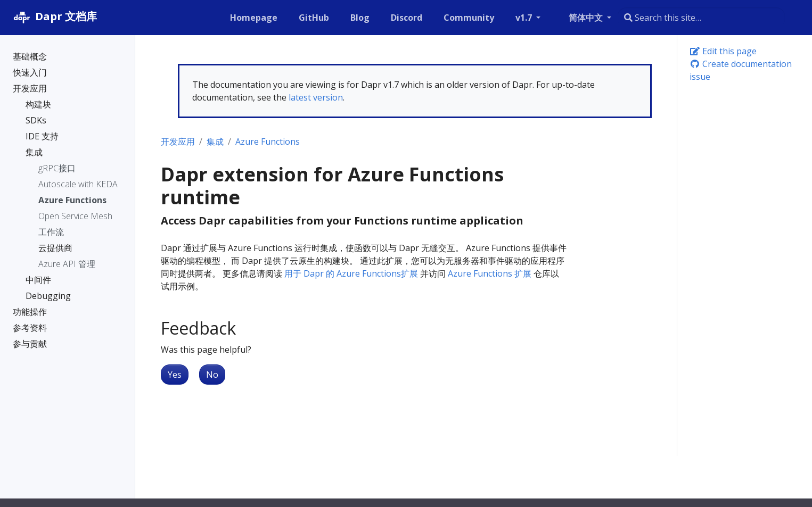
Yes (175, 375)
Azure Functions (268, 142)
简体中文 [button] (587, 18)
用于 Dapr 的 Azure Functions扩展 (351, 273)
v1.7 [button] (525, 18)
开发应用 (178, 142)
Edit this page (723, 51)
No (212, 375)
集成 (215, 142)
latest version (316, 97)
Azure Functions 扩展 (490, 273)
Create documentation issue (741, 70)
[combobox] (701, 18)
